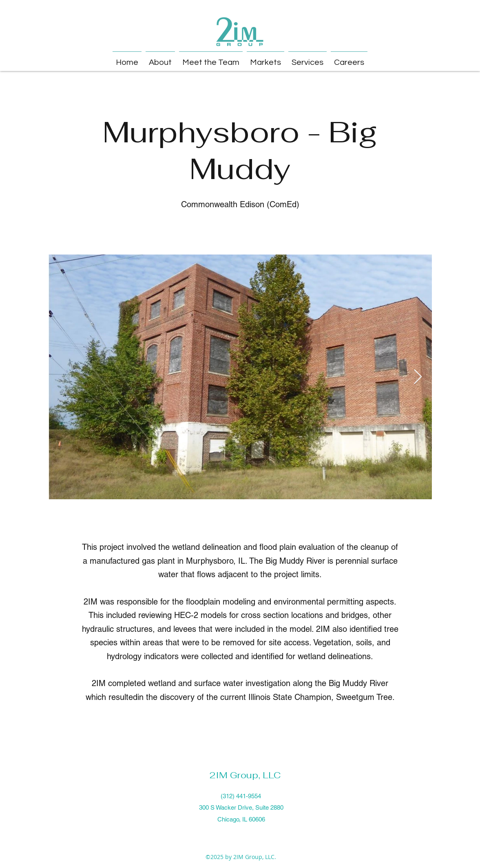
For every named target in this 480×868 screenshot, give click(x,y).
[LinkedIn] (240, 838)
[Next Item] (418, 377)
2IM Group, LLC (245, 775)
